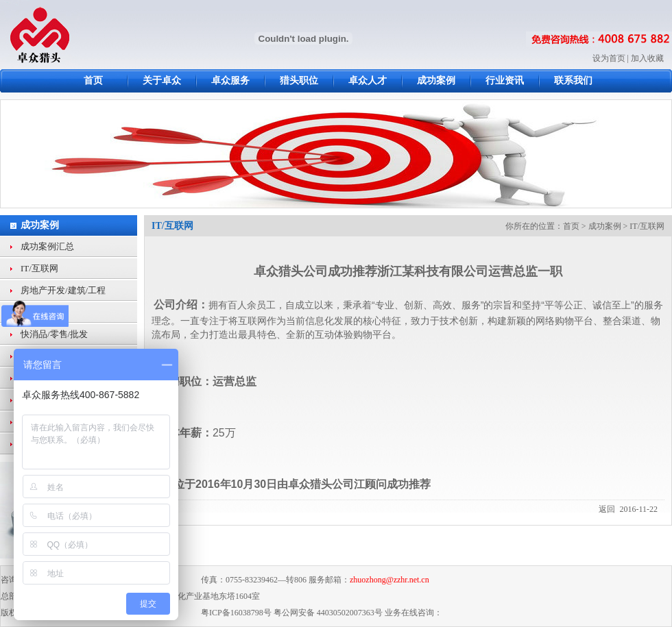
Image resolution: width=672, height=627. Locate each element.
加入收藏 (647, 58)
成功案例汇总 (47, 246)
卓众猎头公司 (321, 484)
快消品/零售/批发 (54, 334)
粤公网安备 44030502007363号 (328, 613)
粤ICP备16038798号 (236, 613)
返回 (607, 509)
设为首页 (609, 58)
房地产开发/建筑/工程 (63, 290)
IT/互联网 (39, 268)
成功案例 (40, 225)
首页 (571, 226)
